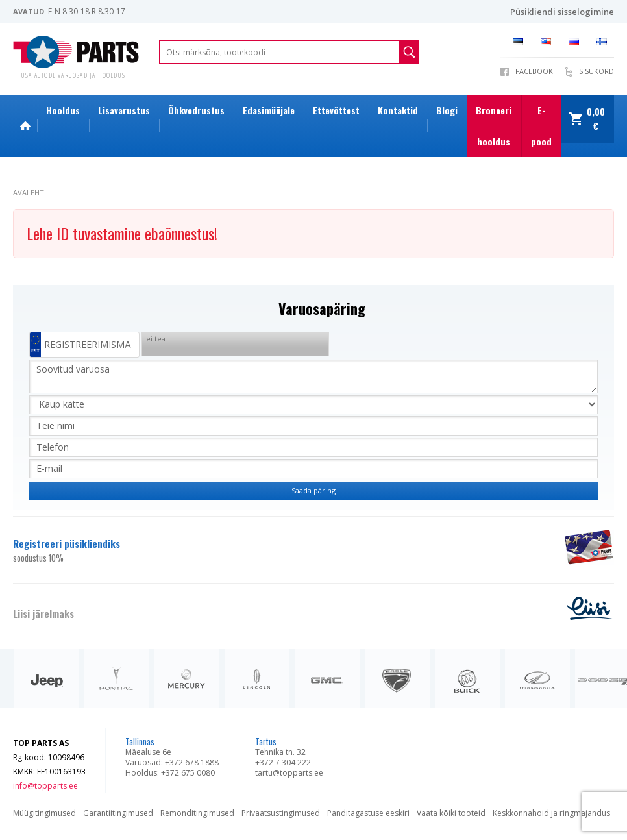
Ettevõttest (336, 110)
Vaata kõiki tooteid (451, 813)
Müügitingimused (44, 813)
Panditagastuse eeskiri (368, 813)
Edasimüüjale (269, 110)
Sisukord (596, 71)
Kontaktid (398, 110)
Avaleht (29, 192)
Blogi (447, 110)
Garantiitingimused (118, 813)
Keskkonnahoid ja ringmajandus (551, 813)
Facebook (534, 71)
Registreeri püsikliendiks (281, 550)
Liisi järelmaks (43, 613)
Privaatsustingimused (281, 813)
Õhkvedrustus (196, 110)
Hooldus (63, 110)
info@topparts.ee (45, 786)
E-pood (541, 126)
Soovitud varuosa (313, 377)
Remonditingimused (197, 813)
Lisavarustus (124, 110)
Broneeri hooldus (494, 126)
